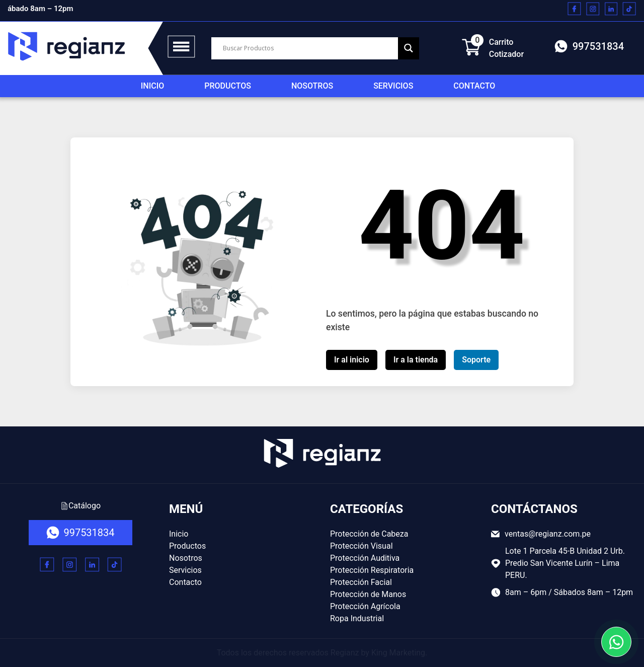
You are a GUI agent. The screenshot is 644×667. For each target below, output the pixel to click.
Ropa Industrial (357, 618)
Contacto (474, 86)
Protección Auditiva (365, 558)
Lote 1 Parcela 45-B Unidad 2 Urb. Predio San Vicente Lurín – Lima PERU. (558, 563)
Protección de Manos (368, 594)
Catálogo (80, 506)
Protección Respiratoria (372, 570)
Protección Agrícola (365, 606)
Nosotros (312, 86)
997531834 (589, 46)
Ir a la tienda (416, 360)
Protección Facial (361, 582)
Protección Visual (361, 546)
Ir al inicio (352, 360)
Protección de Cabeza (369, 534)
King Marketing (398, 653)
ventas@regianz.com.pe (541, 534)
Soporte (476, 360)
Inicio (152, 86)
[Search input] (309, 48)
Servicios (393, 86)
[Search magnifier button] (409, 48)
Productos (228, 86)
